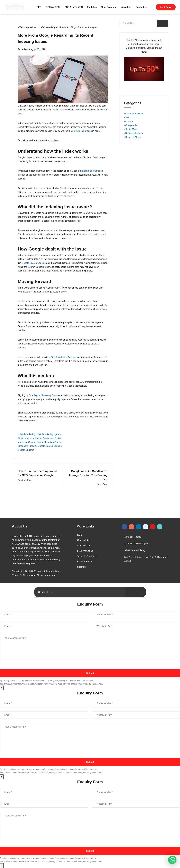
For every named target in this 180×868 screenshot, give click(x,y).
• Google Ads (130, 125)
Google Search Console (34, 263)
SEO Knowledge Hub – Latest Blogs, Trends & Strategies (69, 27)
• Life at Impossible (133, 114)
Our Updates (84, 540)
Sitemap (81, 567)
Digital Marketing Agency (63, 357)
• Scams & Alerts (132, 137)
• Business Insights (133, 133)
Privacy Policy (85, 562)
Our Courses (84, 546)
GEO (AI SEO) (53, 7)
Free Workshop (85, 551)
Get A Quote (166, 7)
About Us (126, 7)
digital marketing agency (49, 434)
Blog (80, 535)
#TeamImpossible (27, 27)
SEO (39, 7)
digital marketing (27, 434)
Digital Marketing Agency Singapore (36, 438)
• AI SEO (128, 122)
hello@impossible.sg (135, 550)
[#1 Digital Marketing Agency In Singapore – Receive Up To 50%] (172, 860)
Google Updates (26, 450)
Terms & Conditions (87, 556)
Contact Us (141, 7)
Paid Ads (92, 7)
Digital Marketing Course (46, 395)
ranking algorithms (91, 171)
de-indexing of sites (82, 131)
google (33, 446)
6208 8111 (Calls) (133, 537)
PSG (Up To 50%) (74, 7)
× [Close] (2, 688)
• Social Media (131, 129)
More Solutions (109, 7)
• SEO (127, 118)
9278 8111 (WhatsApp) (136, 544)
